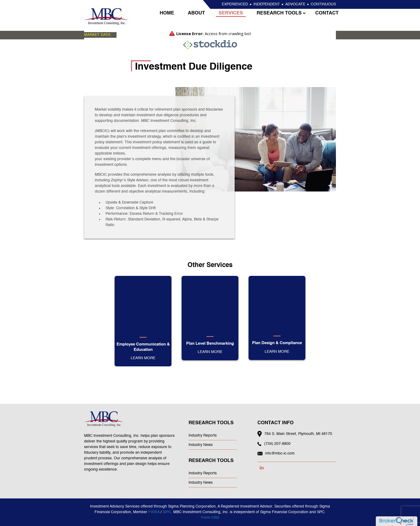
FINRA (154, 512)
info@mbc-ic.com (280, 453)
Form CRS (210, 518)
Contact (323, 20)
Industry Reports (203, 435)
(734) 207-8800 (277, 444)
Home (167, 20)
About (196, 20)
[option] (143, 321)
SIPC (167, 512)
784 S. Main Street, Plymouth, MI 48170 (298, 434)
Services (229, 20)
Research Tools (276, 20)
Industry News (201, 445)
